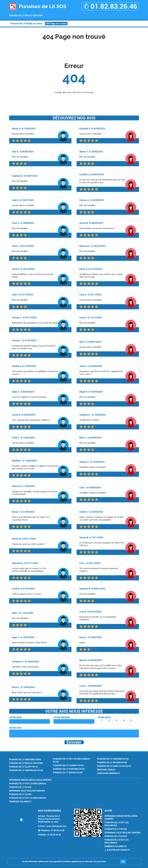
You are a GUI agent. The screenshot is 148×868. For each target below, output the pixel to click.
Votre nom (15, 717)
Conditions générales (108, 773)
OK (123, 861)
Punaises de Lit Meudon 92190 (112, 762)
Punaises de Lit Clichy (20, 794)
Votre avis (15, 728)
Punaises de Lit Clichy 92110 (23, 767)
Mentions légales (106, 770)
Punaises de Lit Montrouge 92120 (26, 770)
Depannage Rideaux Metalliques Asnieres (30, 780)
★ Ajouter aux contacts (117, 850)
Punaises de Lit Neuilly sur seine (26, 16)
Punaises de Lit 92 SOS (20, 787)
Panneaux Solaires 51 (20, 802)
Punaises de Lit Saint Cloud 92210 (114, 766)
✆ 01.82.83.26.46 (110, 6)
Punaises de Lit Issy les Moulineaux (28, 784)
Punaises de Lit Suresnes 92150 (69, 769)
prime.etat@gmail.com (56, 826)
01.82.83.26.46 (58, 830)
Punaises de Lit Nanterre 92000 (25, 760)
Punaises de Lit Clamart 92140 (68, 765)
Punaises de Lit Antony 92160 (68, 773)
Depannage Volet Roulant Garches (27, 791)
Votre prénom (62, 717)
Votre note (104, 717)
